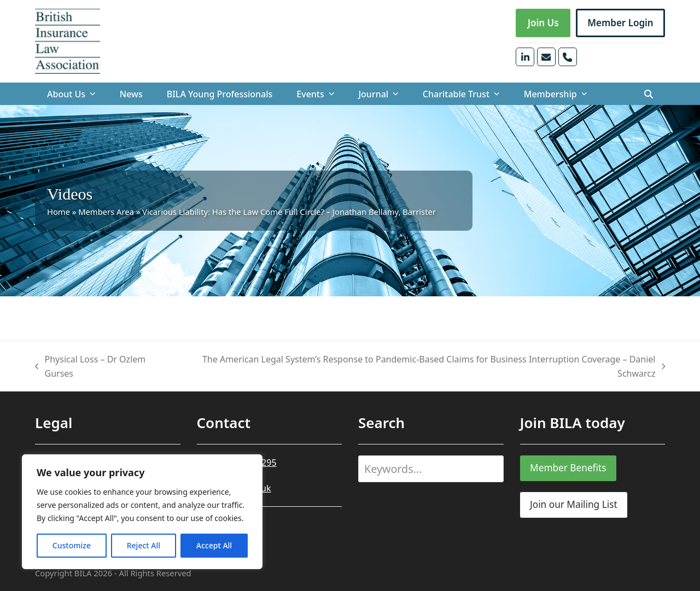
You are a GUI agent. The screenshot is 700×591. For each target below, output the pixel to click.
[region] (142, 512)
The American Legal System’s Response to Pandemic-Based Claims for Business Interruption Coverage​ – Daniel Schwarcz (424, 367)
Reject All (144, 545)
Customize (72, 545)
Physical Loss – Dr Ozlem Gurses (90, 367)
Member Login (620, 23)
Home (59, 212)
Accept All (214, 545)
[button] (649, 94)
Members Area (106, 212)
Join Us (543, 23)
